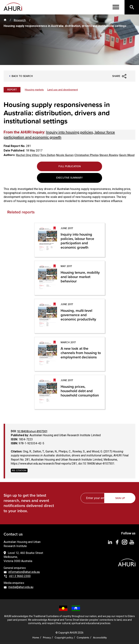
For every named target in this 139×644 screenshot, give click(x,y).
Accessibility (100, 638)
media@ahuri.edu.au (21, 587)
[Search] (132, 7)
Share (116, 76)
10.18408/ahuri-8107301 (32, 431)
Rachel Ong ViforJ (28, 155)
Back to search (22, 76)
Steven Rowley (109, 155)
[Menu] (116, 7)
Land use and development (63, 90)
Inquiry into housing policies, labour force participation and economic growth (59, 135)
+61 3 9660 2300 (20, 576)
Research (20, 20)
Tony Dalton (48, 155)
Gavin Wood (127, 155)
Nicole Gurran (65, 155)
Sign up (120, 498)
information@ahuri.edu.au (24, 572)
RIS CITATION (19, 470)
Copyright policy (64, 638)
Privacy (47, 638)
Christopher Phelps (87, 155)
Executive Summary (69, 178)
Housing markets (34, 90)
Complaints (83, 638)
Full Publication (70, 166)
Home (36, 638)
